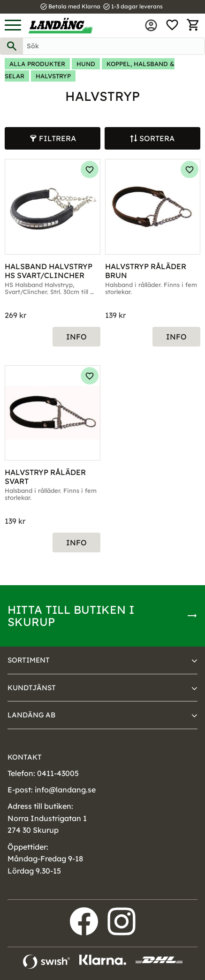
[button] (13, 26)
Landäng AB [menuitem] (31, 715)
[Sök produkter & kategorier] (114, 46)
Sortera (157, 138)
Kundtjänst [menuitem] (32, 688)
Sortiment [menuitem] (29, 660)
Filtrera (57, 138)
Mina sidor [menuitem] (151, 25)
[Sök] (12, 46)
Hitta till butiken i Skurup (71, 616)
